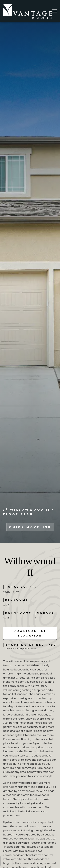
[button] (54, 11)
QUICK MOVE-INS (30, 527)
